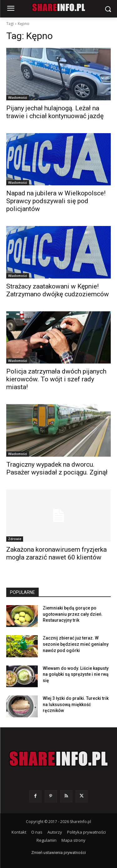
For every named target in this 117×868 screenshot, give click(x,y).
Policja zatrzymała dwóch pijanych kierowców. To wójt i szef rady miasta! (56, 379)
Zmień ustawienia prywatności (58, 853)
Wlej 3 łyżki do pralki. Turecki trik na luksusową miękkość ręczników (76, 704)
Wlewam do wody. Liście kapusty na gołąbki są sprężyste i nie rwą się (76, 674)
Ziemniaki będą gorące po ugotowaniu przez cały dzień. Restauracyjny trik (73, 614)
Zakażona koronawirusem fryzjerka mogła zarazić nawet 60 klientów (56, 553)
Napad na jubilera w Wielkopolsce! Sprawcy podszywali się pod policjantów (56, 201)
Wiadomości (18, 98)
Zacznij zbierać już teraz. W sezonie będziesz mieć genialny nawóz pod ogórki (76, 644)
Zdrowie (15, 539)
